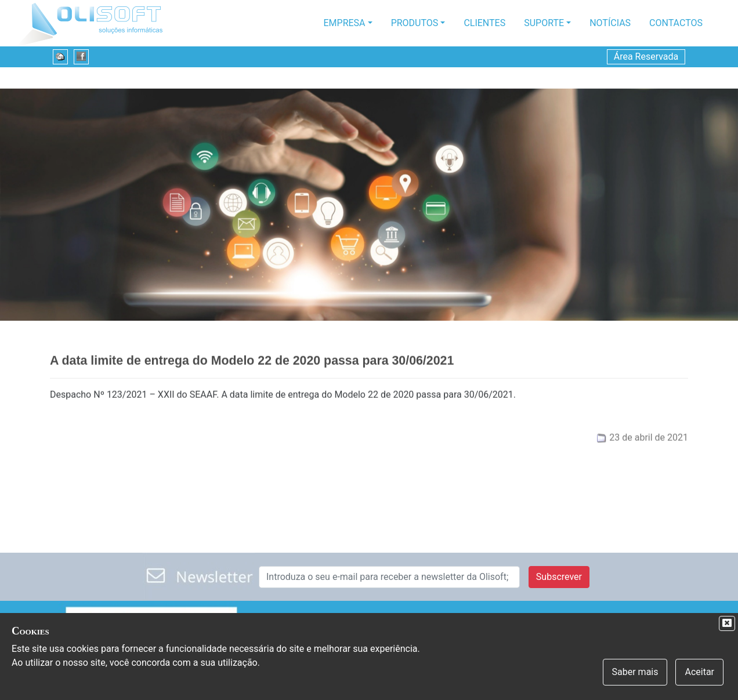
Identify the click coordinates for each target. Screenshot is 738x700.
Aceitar (699, 672)
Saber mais (635, 672)
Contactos (676, 23)
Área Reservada (646, 57)
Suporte (544, 23)
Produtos (415, 23)
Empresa (345, 23)
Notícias (610, 23)
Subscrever (559, 577)
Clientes (484, 23)
